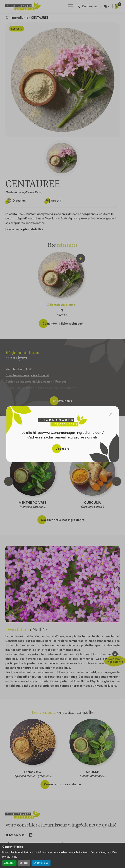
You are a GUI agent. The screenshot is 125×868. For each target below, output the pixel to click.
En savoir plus (41, 863)
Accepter (9, 863)
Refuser (24, 863)
